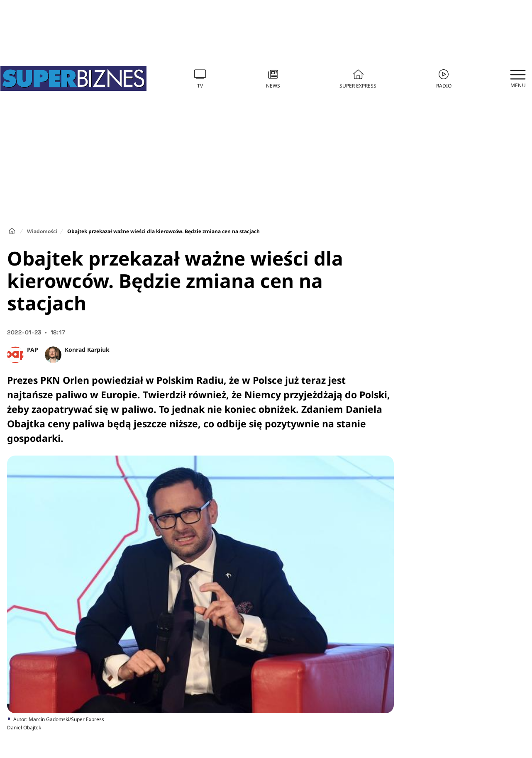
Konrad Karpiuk (87, 350)
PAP (33, 350)
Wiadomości (42, 231)
